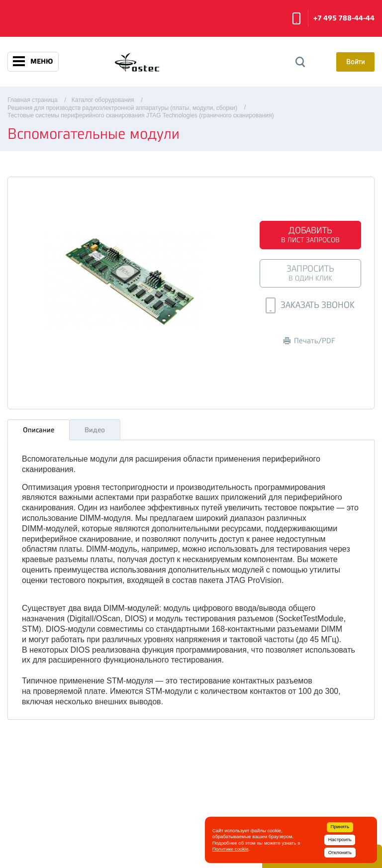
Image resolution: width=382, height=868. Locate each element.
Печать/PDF (309, 341)
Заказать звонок (296, 18)
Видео (95, 430)
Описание (39, 430)
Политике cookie (231, 849)
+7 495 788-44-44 (344, 18)
